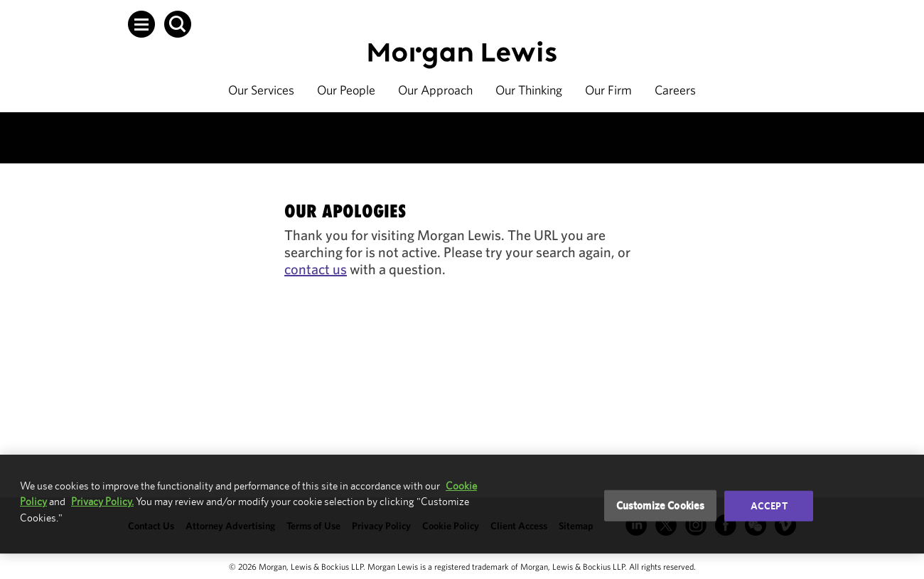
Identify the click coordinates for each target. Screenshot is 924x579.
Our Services (261, 90)
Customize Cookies (661, 505)
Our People (346, 90)
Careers (675, 90)
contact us (316, 269)
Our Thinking (529, 90)
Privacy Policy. (102, 501)
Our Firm (608, 90)
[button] (141, 24)
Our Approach (435, 90)
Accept (769, 506)
